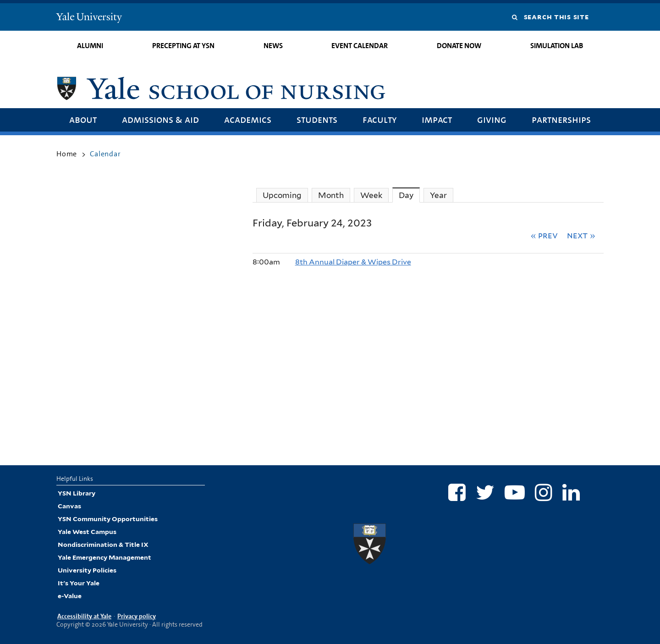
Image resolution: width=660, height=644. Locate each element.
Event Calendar (360, 46)
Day (409, 195)
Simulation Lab (557, 46)
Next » (581, 235)
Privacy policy (137, 616)
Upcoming (282, 195)
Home (67, 154)
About (83, 119)
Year (438, 195)
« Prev (544, 235)
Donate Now (459, 46)
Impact (437, 119)
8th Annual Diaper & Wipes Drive (353, 262)
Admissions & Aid (160, 119)
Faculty (379, 119)
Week (371, 195)
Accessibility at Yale (84, 616)
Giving (492, 119)
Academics (248, 119)
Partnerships (561, 119)
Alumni (90, 46)
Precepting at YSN (183, 46)
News (273, 46)
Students (317, 119)
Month (331, 195)
